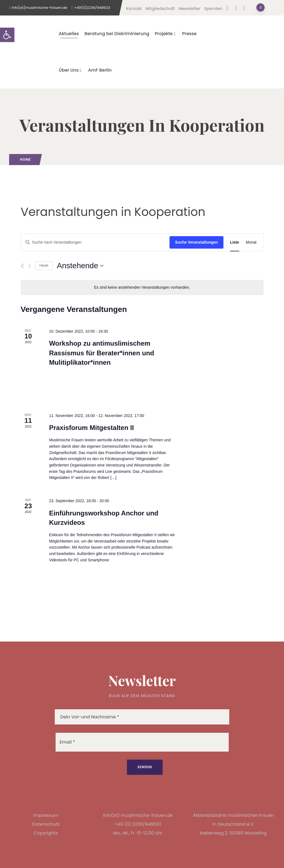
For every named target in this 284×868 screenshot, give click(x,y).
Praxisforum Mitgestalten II (91, 428)
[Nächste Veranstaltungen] (29, 266)
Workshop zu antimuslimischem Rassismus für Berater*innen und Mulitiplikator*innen (101, 353)
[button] (7, 35)
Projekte (166, 34)
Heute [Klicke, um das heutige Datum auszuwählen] (44, 265)
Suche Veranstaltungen (196, 242)
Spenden (213, 8)
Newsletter (190, 8)
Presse (189, 34)
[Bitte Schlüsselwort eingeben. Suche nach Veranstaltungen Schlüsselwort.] (95, 242)
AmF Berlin (100, 70)
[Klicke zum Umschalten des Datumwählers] (80, 266)
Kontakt (134, 8)
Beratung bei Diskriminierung (117, 34)
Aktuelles (69, 34)
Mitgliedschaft (160, 8)
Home (26, 159)
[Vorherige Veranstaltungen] (22, 266)
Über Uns (71, 70)
